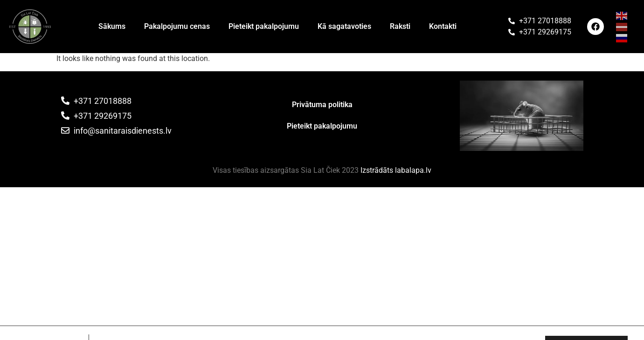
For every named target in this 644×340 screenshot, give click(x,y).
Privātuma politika (322, 105)
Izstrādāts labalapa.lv (396, 170)
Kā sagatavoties (344, 26)
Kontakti (443, 26)
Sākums (112, 26)
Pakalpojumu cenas (177, 26)
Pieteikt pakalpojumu (264, 26)
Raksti (400, 26)
